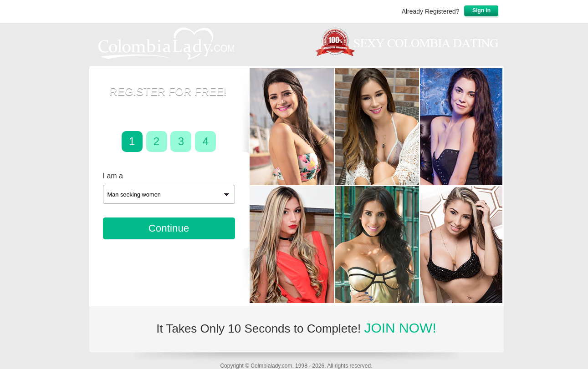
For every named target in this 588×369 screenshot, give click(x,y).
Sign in (481, 10)
